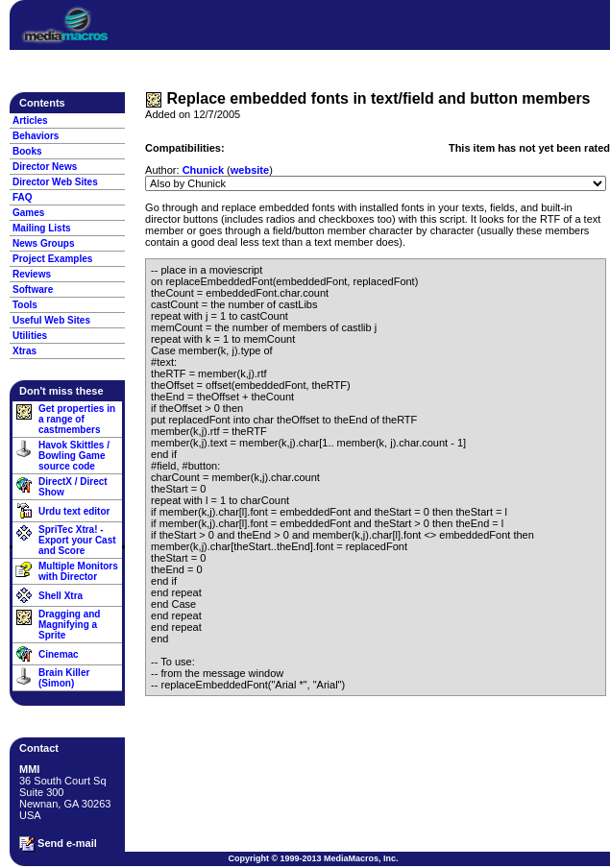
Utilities (30, 336)
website (250, 170)
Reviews (32, 274)
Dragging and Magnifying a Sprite (69, 625)
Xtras (24, 351)
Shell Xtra (61, 596)
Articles (30, 121)
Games (28, 213)
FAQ (23, 197)
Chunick (203, 170)
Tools (25, 305)
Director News (45, 167)
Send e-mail (58, 844)
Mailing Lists (42, 228)
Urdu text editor (74, 511)
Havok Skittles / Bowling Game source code (74, 456)
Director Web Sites (55, 182)
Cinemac (59, 654)
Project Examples (52, 259)
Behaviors (36, 136)
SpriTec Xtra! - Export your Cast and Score (77, 540)
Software (33, 289)
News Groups (43, 243)
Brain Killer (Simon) (64, 678)
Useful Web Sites (51, 320)
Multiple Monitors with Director (78, 571)
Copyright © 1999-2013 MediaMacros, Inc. (313, 858)
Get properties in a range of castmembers (77, 419)
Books (27, 151)
